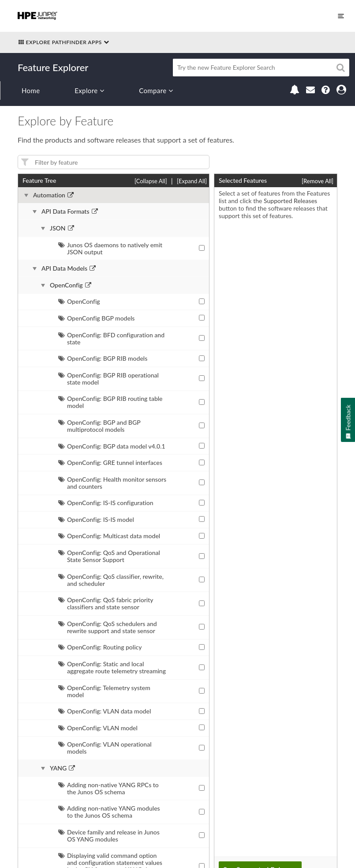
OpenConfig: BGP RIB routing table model (110, 402)
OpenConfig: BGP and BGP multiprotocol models (99, 426)
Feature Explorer (53, 67)
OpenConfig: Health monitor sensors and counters (112, 483)
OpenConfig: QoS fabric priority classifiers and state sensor (106, 603)
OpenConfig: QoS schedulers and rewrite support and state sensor (108, 627)
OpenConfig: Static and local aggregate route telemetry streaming (112, 667)
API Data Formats (65, 211)
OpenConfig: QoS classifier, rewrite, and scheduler (111, 580)
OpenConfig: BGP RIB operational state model (108, 379)
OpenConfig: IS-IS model (96, 519)
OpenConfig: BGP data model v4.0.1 (112, 446)
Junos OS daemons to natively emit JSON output (110, 248)
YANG (58, 768)
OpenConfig (66, 285)
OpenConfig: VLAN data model (105, 711)
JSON (58, 228)
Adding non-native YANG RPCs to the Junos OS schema (108, 788)
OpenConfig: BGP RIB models (103, 358)
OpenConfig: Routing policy (100, 647)
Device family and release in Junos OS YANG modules (109, 836)
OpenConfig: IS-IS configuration (106, 503)
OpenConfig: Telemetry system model (104, 691)
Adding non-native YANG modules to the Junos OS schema (109, 812)
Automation (49, 195)
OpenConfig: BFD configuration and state (111, 338)
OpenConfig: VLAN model (98, 728)
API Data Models (64, 268)
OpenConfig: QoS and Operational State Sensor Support (109, 556)
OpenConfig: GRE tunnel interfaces (110, 462)
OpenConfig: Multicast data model (109, 536)
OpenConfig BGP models (96, 318)
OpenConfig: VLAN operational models (105, 748)
